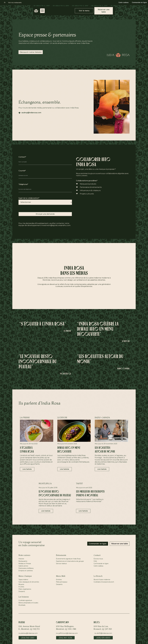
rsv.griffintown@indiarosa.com (67, 633)
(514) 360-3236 (65, 638)
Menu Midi (61, 576)
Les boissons (24, 597)
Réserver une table (120, 544)
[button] (5, 3)
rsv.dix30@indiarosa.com (103, 633)
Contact (97, 555)
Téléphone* (23, 184)
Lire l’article (27, 469)
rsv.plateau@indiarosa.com (28, 633)
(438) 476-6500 (103, 638)
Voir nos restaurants (15, 3)
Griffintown (62, 622)
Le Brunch (98, 576)
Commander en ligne (139, 2)
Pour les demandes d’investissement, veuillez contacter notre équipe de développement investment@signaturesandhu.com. (45, 224)
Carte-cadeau (124, 2)
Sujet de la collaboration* (29, 198)
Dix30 (97, 622)
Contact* (22, 157)
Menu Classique (25, 576)
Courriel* (22, 171)
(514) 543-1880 (28, 638)
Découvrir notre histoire (31, 52)
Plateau (22, 622)
